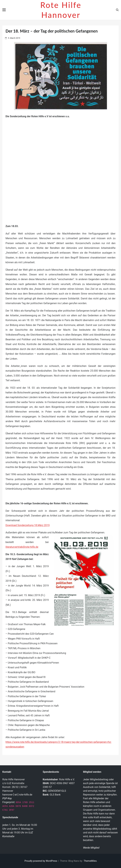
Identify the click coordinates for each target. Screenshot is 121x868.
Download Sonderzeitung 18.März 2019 (28, 525)
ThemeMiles (90, 861)
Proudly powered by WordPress (41, 861)
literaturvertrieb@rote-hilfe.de (22, 547)
